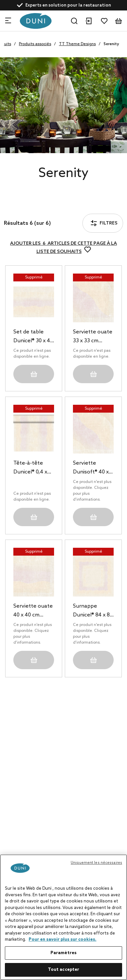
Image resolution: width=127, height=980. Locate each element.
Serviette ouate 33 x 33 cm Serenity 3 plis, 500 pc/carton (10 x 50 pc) (93, 337)
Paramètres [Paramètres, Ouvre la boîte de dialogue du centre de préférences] (63, 953)
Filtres (24, 205)
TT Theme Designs (77, 44)
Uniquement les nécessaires (96, 863)
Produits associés (35, 44)
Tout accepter (64, 970)
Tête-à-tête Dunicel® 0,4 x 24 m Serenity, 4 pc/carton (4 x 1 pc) (33, 468)
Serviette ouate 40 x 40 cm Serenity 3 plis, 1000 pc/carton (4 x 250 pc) (33, 611)
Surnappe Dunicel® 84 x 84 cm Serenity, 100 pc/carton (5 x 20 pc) (93, 611)
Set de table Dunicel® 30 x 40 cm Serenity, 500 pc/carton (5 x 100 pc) (34, 337)
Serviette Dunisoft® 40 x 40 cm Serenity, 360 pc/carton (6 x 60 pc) (93, 468)
